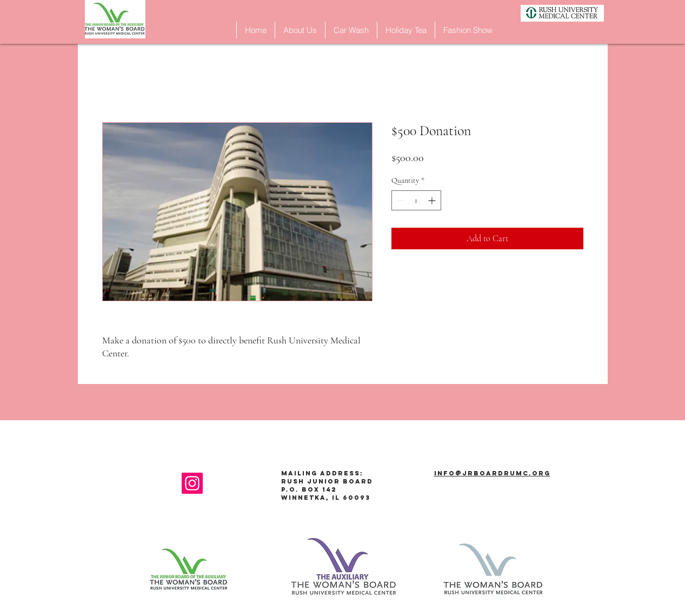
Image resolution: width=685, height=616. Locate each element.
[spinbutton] (416, 200)
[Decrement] (400, 200)
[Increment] (433, 200)
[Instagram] (192, 483)
